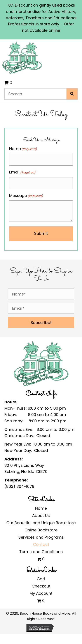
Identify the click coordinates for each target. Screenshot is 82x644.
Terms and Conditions (41, 552)
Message (26, 196)
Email (22, 172)
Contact (41, 544)
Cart (41, 579)
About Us (41, 516)
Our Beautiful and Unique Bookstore (41, 523)
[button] (41, 322)
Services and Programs (41, 537)
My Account (41, 593)
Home (41, 508)
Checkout (41, 586)
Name (23, 149)
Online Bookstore (41, 530)
